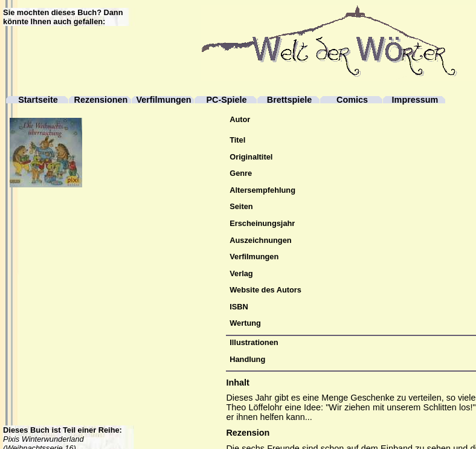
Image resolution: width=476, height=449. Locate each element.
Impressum (415, 100)
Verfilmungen (163, 100)
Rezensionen (101, 100)
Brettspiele (289, 100)
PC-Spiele (226, 100)
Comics (352, 100)
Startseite (38, 100)
